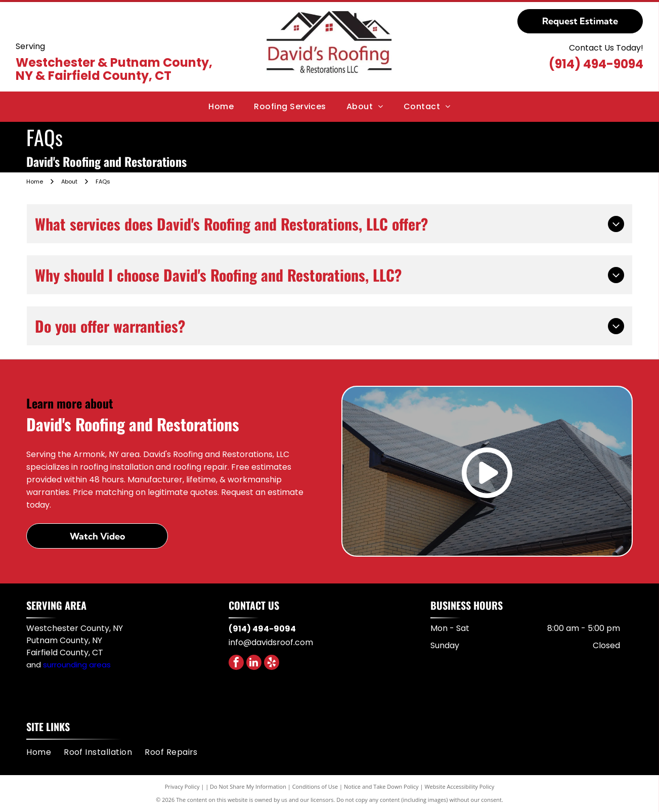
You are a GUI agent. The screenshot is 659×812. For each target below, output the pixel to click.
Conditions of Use (315, 786)
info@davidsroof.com (271, 642)
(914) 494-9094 (596, 64)
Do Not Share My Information (248, 786)
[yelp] (272, 664)
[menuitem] (221, 107)
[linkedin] (254, 664)
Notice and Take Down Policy (381, 786)
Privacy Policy (182, 786)
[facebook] (236, 664)
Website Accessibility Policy (459, 786)
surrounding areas (77, 665)
